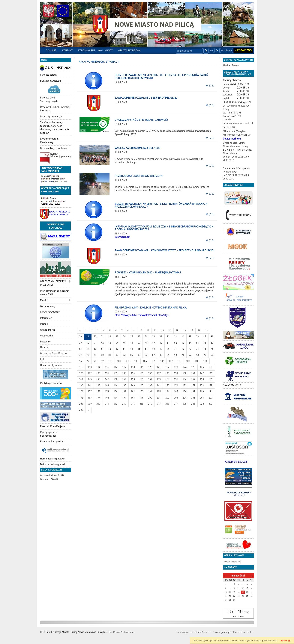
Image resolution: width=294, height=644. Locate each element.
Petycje (44, 324)
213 (124, 404)
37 (205, 337)
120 (150, 367)
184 (150, 391)
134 (133, 373)
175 (210, 385)
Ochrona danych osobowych (55, 148)
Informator (46, 318)
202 (167, 398)
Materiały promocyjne (52, 117)
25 (117, 337)
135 (141, 373)
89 (168, 355)
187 (176, 391)
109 (188, 361)
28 (139, 337)
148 (116, 379)
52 (175, 343)
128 (81, 373)
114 (98, 367)
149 (124, 379)
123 (176, 367)
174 (202, 385)
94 (205, 355)
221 (193, 404)
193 (90, 398)
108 (179, 361)
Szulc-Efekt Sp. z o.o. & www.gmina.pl (210, 632)
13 (163, 331)
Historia (44, 347)
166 (133, 385)
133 (124, 373)
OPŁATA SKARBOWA (129, 51)
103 (136, 361)
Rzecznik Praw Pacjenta (53, 426)
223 (210, 404)
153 (159, 379)
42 (102, 343)
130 (98, 373)
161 (90, 385)
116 (116, 367)
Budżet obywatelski (50, 81)
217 (159, 404)
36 (197, 337)
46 (132, 343)
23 (102, 337)
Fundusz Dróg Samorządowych (49, 99)
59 (88, 349)
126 (202, 367)
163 (107, 385)
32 (168, 337)
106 (162, 361)
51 (168, 343)
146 (98, 379)
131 (107, 373)
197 (124, 398)
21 (88, 337)
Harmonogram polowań (53, 459)
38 (212, 337)
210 (98, 404)
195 (107, 398)
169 (159, 385)
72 (183, 349)
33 (175, 337)
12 (155, 331)
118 (133, 367)
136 (150, 373)
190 (202, 391)
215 (141, 404)
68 (154, 349)
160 (81, 385)
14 (170, 331)
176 (81, 391)
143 (210, 373)
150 (133, 379)
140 (185, 373)
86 (146, 355)
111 (205, 361)
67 (146, 349)
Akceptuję (286, 641)
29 (146, 337)
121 (159, 367)
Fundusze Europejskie (52, 442)
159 (210, 379)
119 (141, 367)
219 (176, 404)
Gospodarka (46, 336)
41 (95, 343)
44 (117, 343)
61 (102, 349)
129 (90, 373)
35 (190, 337)
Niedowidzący (243, 50)
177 (90, 391)
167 (141, 385)
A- (211, 50)
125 (193, 367)
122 (167, 367)
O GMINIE (51, 51)
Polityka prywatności (51, 383)
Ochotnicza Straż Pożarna (54, 353)
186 (167, 391)
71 (175, 349)
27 (132, 337)
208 (81, 404)
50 (161, 343)
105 (153, 361)
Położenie (45, 342)
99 (102, 361)
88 (161, 355)
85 (139, 355)
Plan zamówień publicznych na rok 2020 (55, 293)
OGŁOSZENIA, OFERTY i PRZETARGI (53, 283)
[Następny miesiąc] (252, 576)
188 (185, 391)
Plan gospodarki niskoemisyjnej (49, 434)
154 (167, 379)
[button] (69, 282)
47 (139, 343)
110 (197, 361)
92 (190, 355)
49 (154, 343)
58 (80, 349)
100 (110, 361)
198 (133, 398)
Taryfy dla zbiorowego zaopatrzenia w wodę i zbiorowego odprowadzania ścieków (55, 128)
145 (90, 379)
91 (183, 355)
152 (150, 379)
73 (190, 349)
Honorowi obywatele (51, 365)
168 (150, 385)
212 (116, 404)
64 (124, 349)
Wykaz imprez (48, 330)
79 (95, 355)
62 (110, 349)
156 (185, 379)
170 (167, 385)
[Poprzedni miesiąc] (224, 576)
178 (98, 391)
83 (124, 355)
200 (150, 398)
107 (171, 361)
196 (116, 398)
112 (81, 367)
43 (110, 343)
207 (210, 398)
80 (102, 355)
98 (95, 361)
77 (80, 355)
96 (80, 361)
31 (161, 337)
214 (133, 404)
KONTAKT (67, 51)
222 (202, 404)
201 (159, 398)
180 (116, 391)
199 (141, 398)
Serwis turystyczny (50, 312)
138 (167, 373)
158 (202, 379)
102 (128, 361)
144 (81, 379)
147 (107, 379)
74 (197, 349)
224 (81, 410)
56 (205, 343)
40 (88, 343)
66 (139, 349)
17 (192, 331)
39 (80, 343)
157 (193, 379)
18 (199, 331)
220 (185, 404)
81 (110, 355)
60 (95, 349)
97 (88, 361)
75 (205, 349)
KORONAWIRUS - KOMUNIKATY (95, 51)
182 (133, 391)
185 (159, 391)
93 (197, 355)
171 (176, 385)
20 (80, 337)
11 (148, 331)
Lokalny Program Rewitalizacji (49, 140)
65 (132, 349)
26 (124, 337)
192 (81, 398)
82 (117, 355)
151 (141, 379)
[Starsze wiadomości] (88, 410)
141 (193, 373)
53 (183, 343)
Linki (43, 359)
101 (119, 361)
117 (124, 367)
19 (206, 331)
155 (176, 379)
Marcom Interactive (244, 632)
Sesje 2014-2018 (232, 385)
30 (154, 337)
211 (107, 404)
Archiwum (226, 50)
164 (116, 385)
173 (193, 385)
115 (107, 367)
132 (116, 373)
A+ (217, 50)
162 (98, 385)
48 (146, 343)
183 (141, 391)
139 (176, 373)
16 (184, 331)
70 (168, 349)
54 (190, 343)
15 (177, 331)
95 (212, 355)
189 (193, 391)
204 (185, 398)
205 (193, 398)
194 (98, 398)
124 (185, 367)
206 (202, 398)
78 (88, 355)
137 (159, 373)
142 (202, 373)
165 (124, 385)
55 (197, 343)
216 (150, 404)
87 (154, 355)
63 (117, 349)
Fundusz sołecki (49, 75)
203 (176, 398)
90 (175, 355)
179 (107, 391)
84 (132, 355)
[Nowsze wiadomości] (80, 331)
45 (124, 343)
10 (141, 331)
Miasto (44, 300)
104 (145, 361)
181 (124, 391)
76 (212, 349)
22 (95, 337)
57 (212, 343)
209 (90, 404)
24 (110, 337)
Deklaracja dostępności (52, 464)
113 (90, 367)
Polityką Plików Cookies (266, 641)
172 (185, 385)
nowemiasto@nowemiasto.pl (238, 123)
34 (183, 337)
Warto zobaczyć (48, 306)
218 (167, 404)
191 (210, 391)
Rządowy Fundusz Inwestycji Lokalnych (55, 109)
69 (161, 349)
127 (210, 367)
